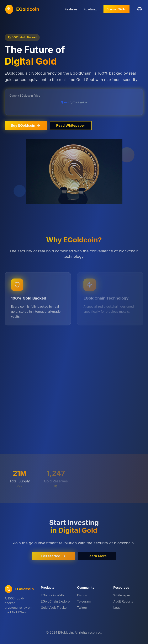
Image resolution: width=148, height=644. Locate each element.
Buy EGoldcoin (26, 125)
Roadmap (90, 9)
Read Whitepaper (71, 125)
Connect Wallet (116, 9)
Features (71, 9)
